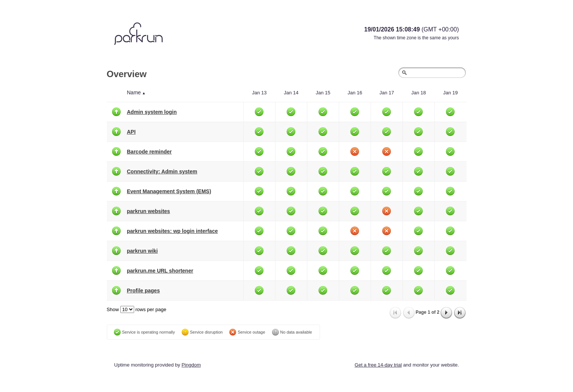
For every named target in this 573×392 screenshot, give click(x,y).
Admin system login (152, 112)
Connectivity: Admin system (162, 171)
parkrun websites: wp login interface (173, 231)
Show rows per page (137, 309)
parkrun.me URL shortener (160, 271)
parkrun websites (149, 211)
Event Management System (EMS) (169, 191)
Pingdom (191, 365)
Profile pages (144, 291)
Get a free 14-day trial (378, 365)
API (131, 132)
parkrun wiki (142, 251)
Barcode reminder (150, 152)
